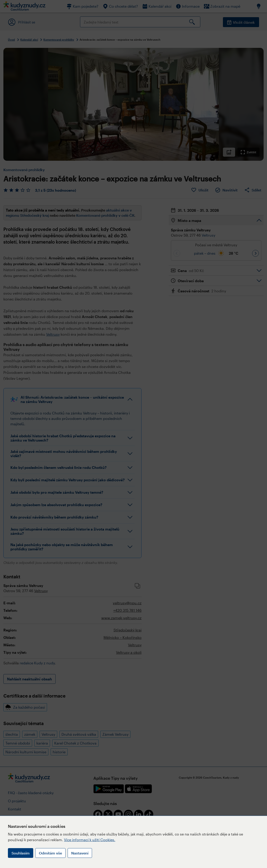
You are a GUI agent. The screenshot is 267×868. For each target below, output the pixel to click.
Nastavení (80, 853)
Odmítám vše (50, 853)
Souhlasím (21, 853)
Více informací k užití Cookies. (90, 840)
